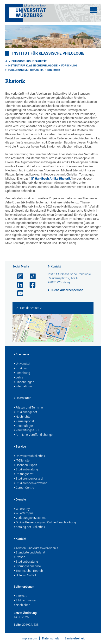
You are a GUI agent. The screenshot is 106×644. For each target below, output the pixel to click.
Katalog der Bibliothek (29, 527)
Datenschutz (51, 638)
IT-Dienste (22, 461)
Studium (20, 369)
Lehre (19, 378)
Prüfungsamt (24, 474)
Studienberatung (26, 470)
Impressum (29, 638)
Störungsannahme (27, 566)
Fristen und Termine (28, 408)
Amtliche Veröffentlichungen (34, 435)
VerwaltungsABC (26, 430)
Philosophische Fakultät (29, 61)
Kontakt (56, 267)
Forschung (69, 66)
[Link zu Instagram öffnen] (18, 276)
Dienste (20, 500)
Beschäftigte (23, 426)
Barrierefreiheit (75, 638)
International (23, 387)
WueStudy (22, 509)
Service (20, 447)
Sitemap (20, 596)
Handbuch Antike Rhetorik (53, 179)
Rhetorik (54, 70)
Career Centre (24, 488)
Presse (19, 557)
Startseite (21, 355)
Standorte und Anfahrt (29, 553)
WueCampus (24, 514)
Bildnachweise (25, 601)
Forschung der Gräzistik (26, 70)
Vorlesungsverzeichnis (30, 518)
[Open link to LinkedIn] (18, 285)
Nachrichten (23, 417)
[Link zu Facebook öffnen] (31, 285)
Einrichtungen (24, 382)
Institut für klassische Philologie (48, 53)
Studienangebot (25, 412)
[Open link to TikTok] (31, 276)
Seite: (18, 625)
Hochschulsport (25, 465)
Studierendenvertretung (31, 483)
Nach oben (22, 605)
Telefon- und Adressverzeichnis (36, 548)
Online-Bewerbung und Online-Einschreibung (45, 523)
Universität (22, 364)
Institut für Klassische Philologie (33, 66)
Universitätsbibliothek (29, 456)
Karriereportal (24, 422)
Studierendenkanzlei (28, 479)
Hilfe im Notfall (25, 576)
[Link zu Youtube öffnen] (18, 293)
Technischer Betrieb (28, 571)
